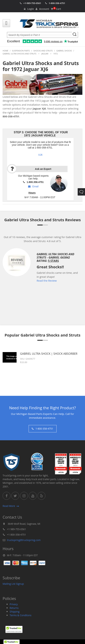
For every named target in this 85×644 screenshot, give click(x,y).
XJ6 (40, 155)
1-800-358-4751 (57, 3)
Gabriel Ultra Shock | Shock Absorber (49, 354)
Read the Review (47, 281)
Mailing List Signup (13, 584)
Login (29, 9)
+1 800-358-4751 (16, 535)
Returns (14, 608)
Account (42, 9)
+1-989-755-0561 (32, 3)
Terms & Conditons (21, 615)
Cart (56, 9)
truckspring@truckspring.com (24, 540)
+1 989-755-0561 (16, 529)
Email (33, 186)
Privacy (14, 604)
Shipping (15, 612)
